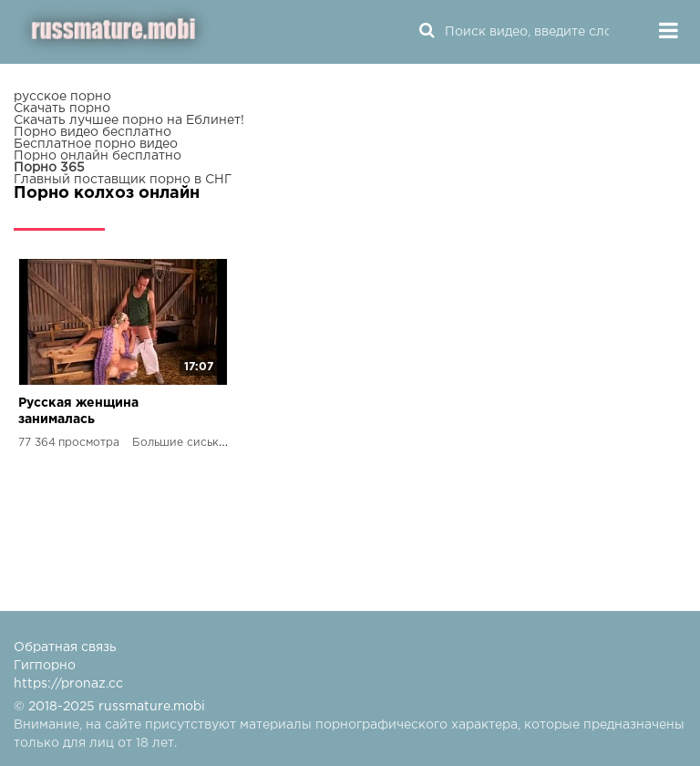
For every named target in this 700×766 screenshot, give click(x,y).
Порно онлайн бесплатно (98, 156)
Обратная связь (65, 647)
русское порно (62, 97)
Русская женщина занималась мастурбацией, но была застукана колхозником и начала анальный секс (99, 413)
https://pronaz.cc (68, 684)
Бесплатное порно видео (96, 144)
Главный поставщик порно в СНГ (123, 180)
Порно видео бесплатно (93, 132)
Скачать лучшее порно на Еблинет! (129, 120)
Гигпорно (45, 666)
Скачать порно (62, 109)
